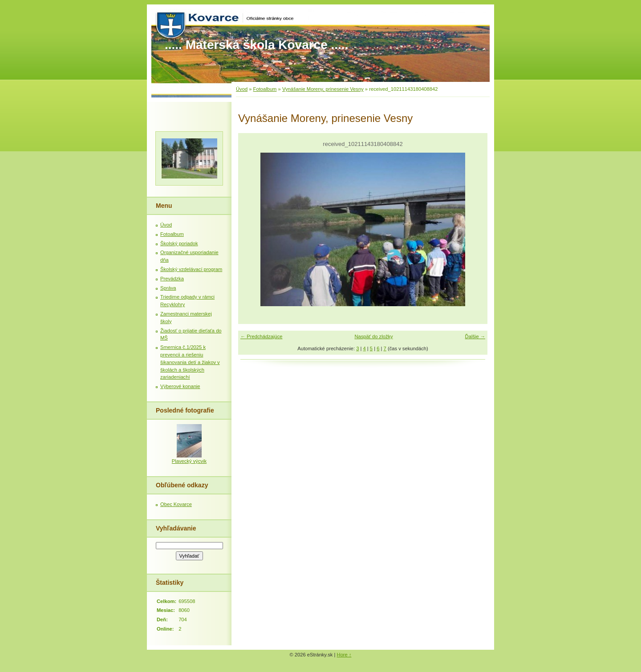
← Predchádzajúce (262, 336)
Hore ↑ (344, 655)
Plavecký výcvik (189, 461)
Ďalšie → (475, 336)
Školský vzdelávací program (191, 269)
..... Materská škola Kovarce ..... (256, 45)
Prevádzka (172, 279)
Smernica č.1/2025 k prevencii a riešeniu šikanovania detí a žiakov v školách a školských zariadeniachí (190, 362)
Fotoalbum (265, 89)
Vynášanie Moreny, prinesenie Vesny (323, 89)
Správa (168, 288)
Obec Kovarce (176, 504)
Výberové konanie (180, 386)
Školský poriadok (179, 243)
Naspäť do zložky (373, 336)
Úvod (242, 89)
